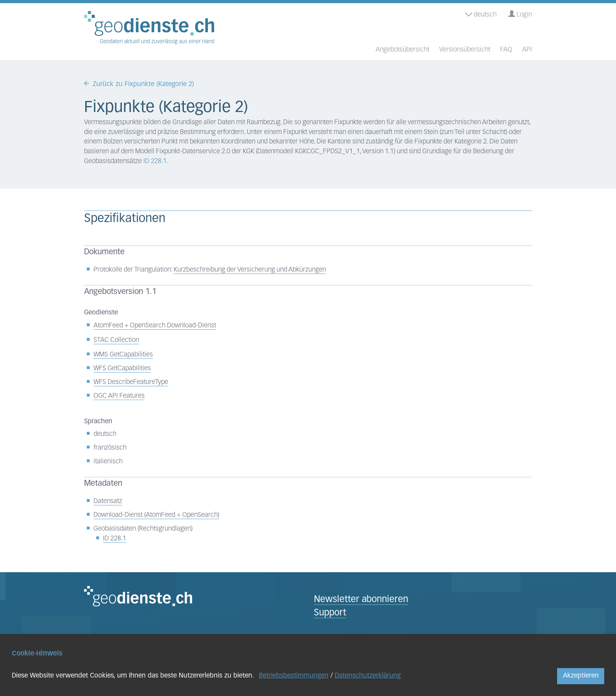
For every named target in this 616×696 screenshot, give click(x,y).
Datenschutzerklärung (368, 676)
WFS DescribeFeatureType (131, 382)
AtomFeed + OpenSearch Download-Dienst (155, 326)
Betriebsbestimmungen (294, 676)
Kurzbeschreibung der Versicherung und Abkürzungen (250, 270)
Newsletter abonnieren (361, 600)
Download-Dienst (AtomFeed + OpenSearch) (156, 515)
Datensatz (108, 501)
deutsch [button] (481, 15)
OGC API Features (119, 396)
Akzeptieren (581, 676)
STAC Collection (116, 340)
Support (330, 613)
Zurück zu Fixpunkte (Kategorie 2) (143, 84)
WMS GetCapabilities (123, 355)
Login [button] (520, 14)
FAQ (506, 50)
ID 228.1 (155, 161)
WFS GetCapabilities (122, 368)
